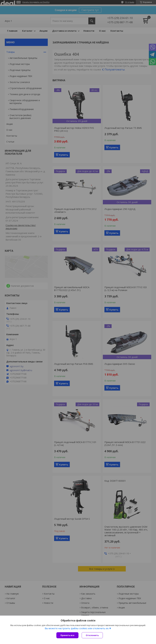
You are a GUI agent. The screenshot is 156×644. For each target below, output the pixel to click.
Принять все (67, 635)
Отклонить (92, 635)
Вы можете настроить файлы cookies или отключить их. (77, 628)
